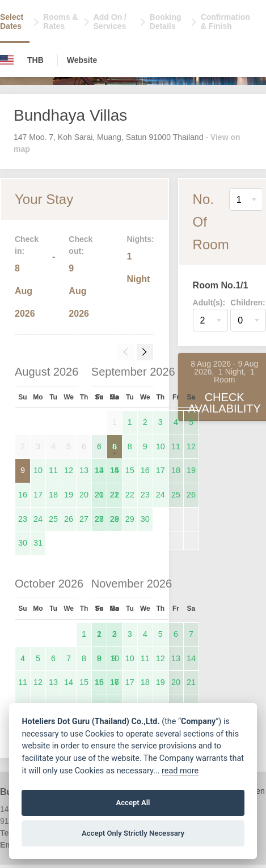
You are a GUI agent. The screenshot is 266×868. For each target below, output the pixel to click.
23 (23, 519)
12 (69, 470)
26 (69, 519)
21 (115, 495)
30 (23, 543)
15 (130, 470)
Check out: (81, 245)
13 (84, 470)
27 (84, 519)
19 (69, 495)
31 (38, 543)
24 (38, 519)
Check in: (27, 245)
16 (23, 495)
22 (130, 495)
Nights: (140, 239)
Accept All (133, 803)
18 (53, 495)
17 (38, 495)
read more (180, 771)
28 (115, 519)
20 (84, 495)
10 (38, 470)
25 (53, 519)
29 (130, 519)
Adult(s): (209, 303)
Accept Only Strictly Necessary (133, 833)
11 (53, 470)
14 (115, 470)
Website (82, 60)
